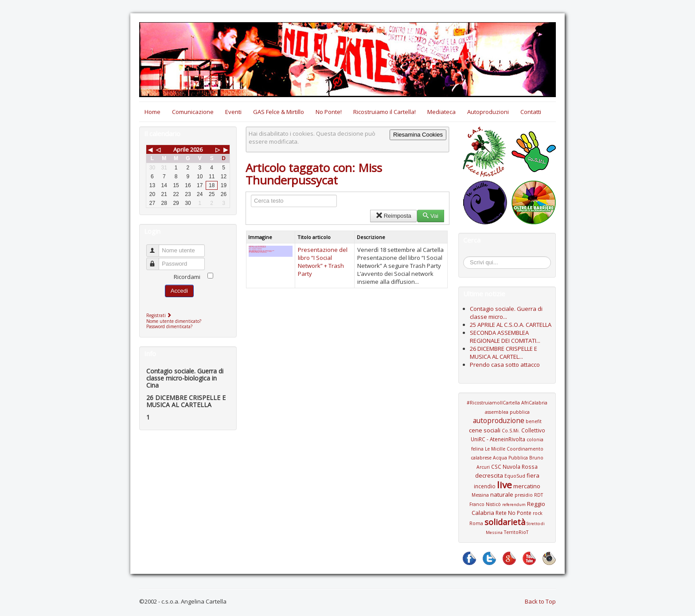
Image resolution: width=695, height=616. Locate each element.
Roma (476, 523)
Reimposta (393, 216)
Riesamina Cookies (418, 135)
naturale (502, 494)
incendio (485, 486)
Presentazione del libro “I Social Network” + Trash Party (323, 262)
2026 (196, 149)
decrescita (489, 475)
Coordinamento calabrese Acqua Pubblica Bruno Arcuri (507, 458)
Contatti (531, 112)
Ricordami (187, 277)
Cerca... (468, 258)
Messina (480, 495)
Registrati (160, 315)
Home (152, 112)
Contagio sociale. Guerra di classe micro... (506, 313)
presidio (524, 495)
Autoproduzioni (488, 112)
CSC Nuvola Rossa (514, 467)
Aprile (181, 149)
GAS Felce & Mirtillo (279, 112)
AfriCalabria (534, 403)
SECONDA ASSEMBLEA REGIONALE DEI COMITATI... (505, 337)
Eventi (233, 112)
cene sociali (485, 430)
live (504, 485)
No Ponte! (329, 112)
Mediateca (441, 112)
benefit (534, 421)
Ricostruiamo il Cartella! (385, 112)
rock (538, 513)
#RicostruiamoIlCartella (493, 403)
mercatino (527, 486)
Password (157, 260)
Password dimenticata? (169, 326)
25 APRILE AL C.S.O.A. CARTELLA (511, 325)
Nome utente (157, 247)
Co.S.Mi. (511, 431)
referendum (514, 504)
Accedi (179, 291)
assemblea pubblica (507, 412)
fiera (533, 475)
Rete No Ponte (513, 513)
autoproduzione (499, 420)
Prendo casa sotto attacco (505, 365)
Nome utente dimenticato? (174, 321)
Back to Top (540, 601)
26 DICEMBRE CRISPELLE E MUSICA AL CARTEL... (504, 353)
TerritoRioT (516, 532)
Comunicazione (193, 112)
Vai (431, 216)
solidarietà (505, 522)
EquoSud (515, 476)
